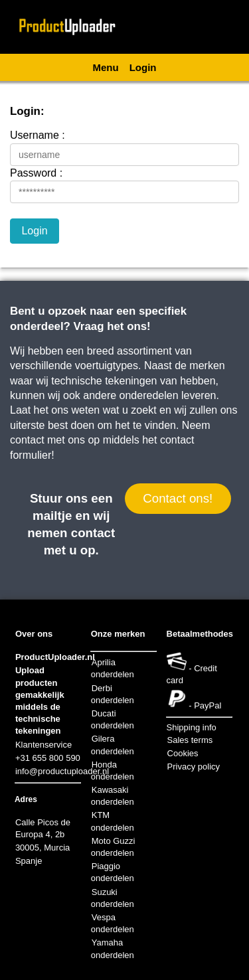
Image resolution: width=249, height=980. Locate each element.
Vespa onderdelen (113, 923)
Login (143, 67)
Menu (106, 67)
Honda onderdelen (113, 771)
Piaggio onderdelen (113, 872)
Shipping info (192, 727)
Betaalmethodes (200, 634)
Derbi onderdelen (113, 694)
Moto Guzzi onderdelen (113, 847)
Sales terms (190, 740)
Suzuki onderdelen (113, 898)
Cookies (183, 753)
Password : (36, 173)
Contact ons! (178, 498)
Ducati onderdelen (113, 719)
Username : (38, 135)
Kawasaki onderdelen (113, 796)
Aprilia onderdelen (113, 668)
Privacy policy (194, 767)
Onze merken (118, 634)
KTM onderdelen (113, 821)
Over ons (34, 634)
